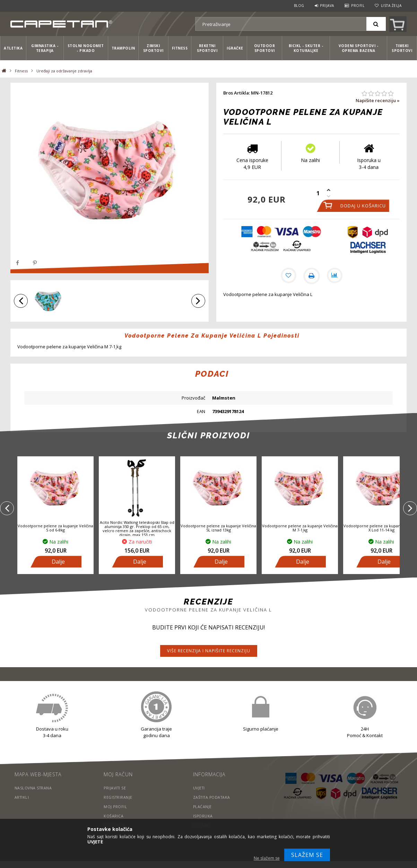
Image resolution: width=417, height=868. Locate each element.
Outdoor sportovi (265, 48)
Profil (358, 6)
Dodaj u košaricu (363, 206)
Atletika (13, 48)
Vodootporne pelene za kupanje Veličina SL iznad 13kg (218, 528)
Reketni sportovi (207, 48)
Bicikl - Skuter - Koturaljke (306, 48)
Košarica (114, 816)
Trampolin (123, 48)
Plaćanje (203, 807)
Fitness (180, 48)
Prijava (327, 6)
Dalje (58, 562)
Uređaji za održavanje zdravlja (64, 71)
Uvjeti (199, 788)
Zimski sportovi (153, 48)
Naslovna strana (34, 788)
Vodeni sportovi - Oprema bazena (359, 48)
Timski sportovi (402, 48)
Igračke (235, 48)
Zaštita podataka (213, 797)
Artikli (22, 797)
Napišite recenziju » (378, 100)
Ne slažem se (267, 858)
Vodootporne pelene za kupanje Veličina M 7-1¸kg (300, 528)
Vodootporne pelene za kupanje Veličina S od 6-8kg (55, 528)
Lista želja (391, 6)
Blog (299, 6)
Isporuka (203, 816)
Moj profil (115, 807)
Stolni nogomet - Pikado (86, 48)
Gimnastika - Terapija (45, 48)
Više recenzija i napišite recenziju (209, 651)
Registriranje (119, 797)
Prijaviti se (115, 788)
